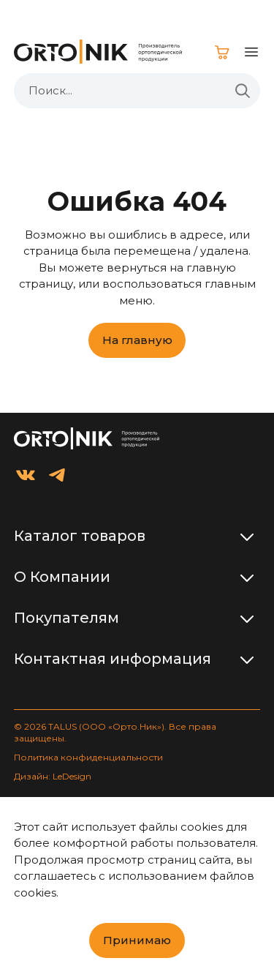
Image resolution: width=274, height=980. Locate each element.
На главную (137, 340)
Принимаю (137, 940)
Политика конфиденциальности (88, 757)
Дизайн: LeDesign (53, 776)
